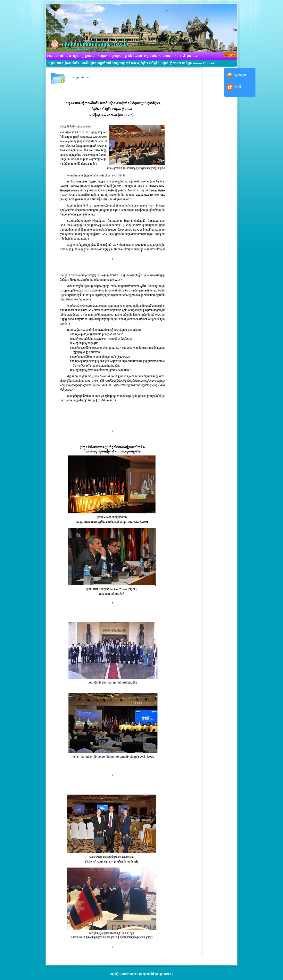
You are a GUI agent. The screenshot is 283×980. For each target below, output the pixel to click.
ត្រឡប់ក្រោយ (241, 75)
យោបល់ (192, 56)
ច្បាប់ (76, 56)
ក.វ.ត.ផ (180, 56)
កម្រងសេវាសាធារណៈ (158, 56)
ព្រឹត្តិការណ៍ (89, 56)
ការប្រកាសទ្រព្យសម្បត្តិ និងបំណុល (120, 56)
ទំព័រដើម (52, 56)
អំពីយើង (65, 56)
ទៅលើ (238, 87)
